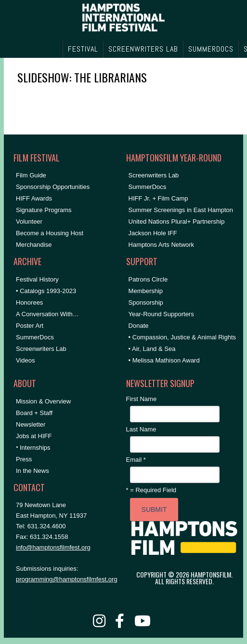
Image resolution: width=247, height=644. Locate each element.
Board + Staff (34, 413)
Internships (35, 448)
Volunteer (29, 221)
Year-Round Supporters (161, 314)
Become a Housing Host (50, 233)
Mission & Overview (43, 401)
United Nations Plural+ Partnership (177, 221)
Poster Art (30, 326)
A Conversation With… (47, 314)
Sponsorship (146, 302)
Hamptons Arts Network (162, 245)
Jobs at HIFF (34, 436)
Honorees (29, 302)
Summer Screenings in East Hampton (181, 210)
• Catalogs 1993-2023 (46, 291)
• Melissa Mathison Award (164, 360)
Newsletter (31, 424)
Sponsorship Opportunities (53, 187)
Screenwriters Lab (41, 349)
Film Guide (31, 175)
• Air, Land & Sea (152, 349)
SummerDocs (35, 337)
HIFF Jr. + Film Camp (158, 198)
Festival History (37, 279)
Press (24, 459)
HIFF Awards (34, 198)
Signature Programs (44, 210)
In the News (32, 471)
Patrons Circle (148, 279)
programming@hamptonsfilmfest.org (66, 579)
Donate (139, 326)
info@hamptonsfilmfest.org (53, 547)
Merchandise (34, 245)
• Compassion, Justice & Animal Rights (182, 337)
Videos (26, 360)
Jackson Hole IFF (153, 233)
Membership (146, 291)
